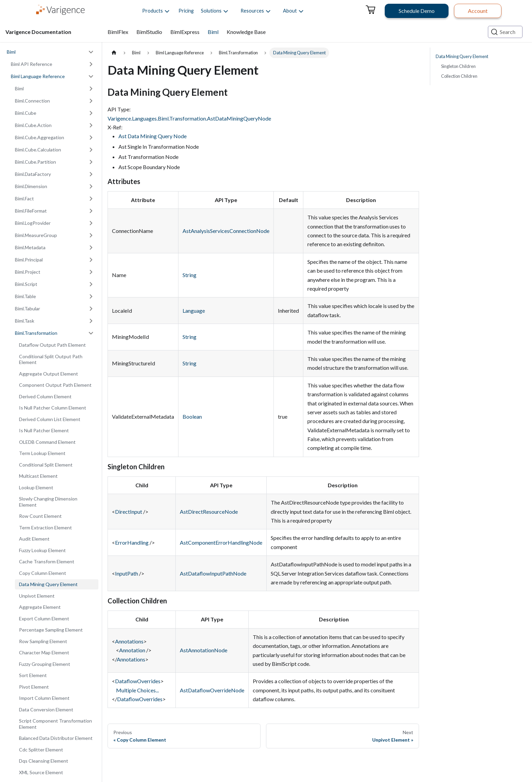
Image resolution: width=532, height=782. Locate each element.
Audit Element (34, 539)
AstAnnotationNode (204, 650)
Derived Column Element (45, 396)
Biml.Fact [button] (24, 198)
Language (194, 311)
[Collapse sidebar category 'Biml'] (91, 52)
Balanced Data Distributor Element (56, 738)
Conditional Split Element (46, 465)
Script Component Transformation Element (55, 724)
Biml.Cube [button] (26, 113)
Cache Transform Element (47, 561)
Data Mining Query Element (48, 584)
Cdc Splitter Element (41, 750)
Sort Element (33, 675)
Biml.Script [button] (26, 284)
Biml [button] (19, 88)
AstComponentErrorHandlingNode (221, 542)
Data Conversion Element (46, 710)
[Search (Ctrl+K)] (505, 32)
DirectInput (129, 512)
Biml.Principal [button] (29, 260)
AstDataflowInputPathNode (213, 573)
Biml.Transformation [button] (36, 333)
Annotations (129, 641)
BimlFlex (118, 32)
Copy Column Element (43, 573)
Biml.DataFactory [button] (33, 174)
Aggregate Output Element (49, 374)
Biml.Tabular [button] (27, 308)
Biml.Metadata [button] (30, 247)
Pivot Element (34, 687)
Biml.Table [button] (25, 296)
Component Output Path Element (55, 385)
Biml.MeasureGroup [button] (36, 235)
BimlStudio (149, 32)
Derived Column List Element (50, 419)
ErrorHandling (132, 542)
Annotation (132, 650)
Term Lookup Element (42, 453)
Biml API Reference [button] (32, 64)
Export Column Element (44, 619)
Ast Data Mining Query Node (153, 136)
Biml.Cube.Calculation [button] (38, 150)
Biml (213, 32)
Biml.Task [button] (25, 321)
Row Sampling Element (43, 641)
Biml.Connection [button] (32, 101)
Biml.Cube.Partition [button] (35, 162)
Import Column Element (44, 698)
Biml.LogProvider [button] (33, 223)
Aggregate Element (40, 607)
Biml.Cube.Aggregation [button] (40, 137)
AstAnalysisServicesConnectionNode (226, 231)
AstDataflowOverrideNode (212, 690)
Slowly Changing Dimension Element (48, 502)
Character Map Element (44, 652)
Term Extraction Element (45, 528)
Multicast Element (38, 476)
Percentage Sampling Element (51, 630)
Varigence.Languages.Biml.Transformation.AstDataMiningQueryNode (189, 118)
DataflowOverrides (138, 681)
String (189, 275)
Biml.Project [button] (28, 272)
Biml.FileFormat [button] (31, 211)
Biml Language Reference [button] (38, 76)
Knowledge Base (246, 32)
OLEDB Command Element (47, 442)
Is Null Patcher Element (44, 430)
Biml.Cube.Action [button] (33, 125)
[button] (153, 11)
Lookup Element (36, 487)
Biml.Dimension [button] (31, 186)
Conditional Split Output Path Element (51, 359)
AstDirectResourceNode (209, 512)
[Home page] (114, 53)
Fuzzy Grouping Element (45, 664)
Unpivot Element (37, 596)
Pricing (186, 11)
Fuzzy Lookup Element (42, 550)
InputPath (127, 573)
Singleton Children (458, 66)
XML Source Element (41, 772)
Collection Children (459, 76)
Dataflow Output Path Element (52, 345)
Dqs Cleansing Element (44, 761)
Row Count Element (40, 516)
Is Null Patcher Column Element (53, 408)
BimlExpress (185, 32)
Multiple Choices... (137, 690)
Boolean (192, 416)
